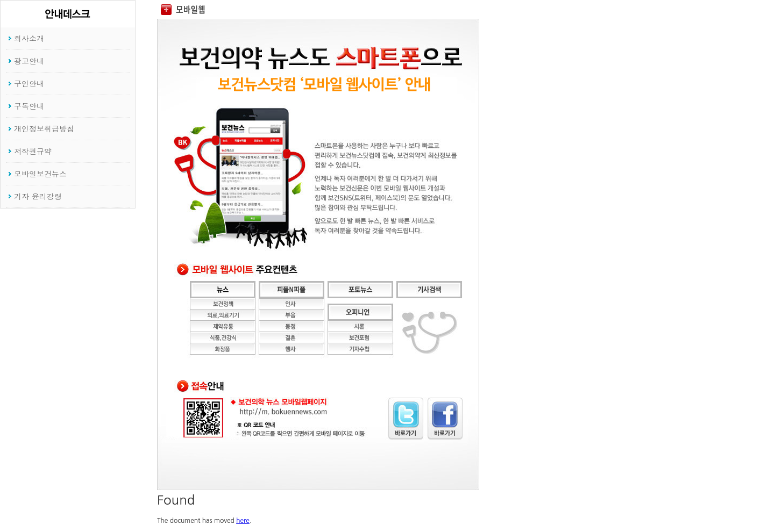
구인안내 (29, 83)
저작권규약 (33, 151)
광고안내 (29, 61)
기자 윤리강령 (38, 196)
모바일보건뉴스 (40, 174)
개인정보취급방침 (44, 128)
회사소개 (29, 38)
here (243, 521)
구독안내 (29, 106)
